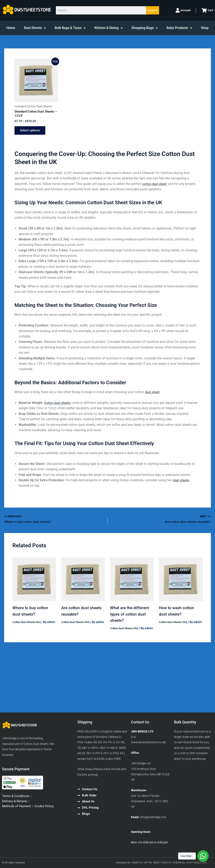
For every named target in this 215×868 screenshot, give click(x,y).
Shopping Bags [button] (145, 28)
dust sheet (153, 394)
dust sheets (182, 482)
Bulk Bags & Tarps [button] (70, 28)
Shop (205, 28)
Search (153, 10)
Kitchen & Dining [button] (109, 28)
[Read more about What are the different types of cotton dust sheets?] (132, 582)
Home (11, 28)
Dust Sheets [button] (35, 28)
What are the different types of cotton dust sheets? (130, 617)
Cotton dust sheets (58, 405)
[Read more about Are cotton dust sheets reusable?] (83, 582)
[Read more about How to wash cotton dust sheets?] (181, 582)
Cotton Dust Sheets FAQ (28, 624)
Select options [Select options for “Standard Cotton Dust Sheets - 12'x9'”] (31, 132)
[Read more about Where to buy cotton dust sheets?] (34, 582)
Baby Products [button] (179, 28)
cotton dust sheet (155, 186)
